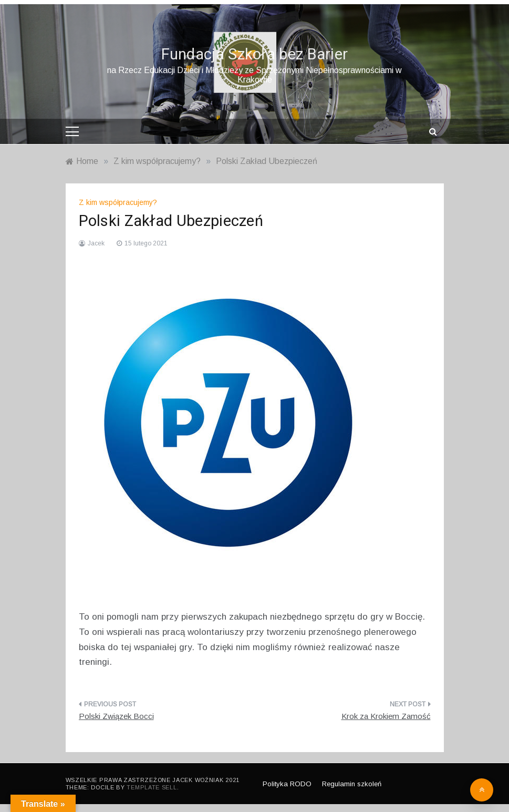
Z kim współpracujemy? (118, 202)
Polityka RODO (287, 784)
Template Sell (152, 787)
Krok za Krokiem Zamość (386, 716)
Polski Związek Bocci (116, 716)
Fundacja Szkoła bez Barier (255, 55)
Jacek (96, 243)
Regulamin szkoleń (352, 784)
